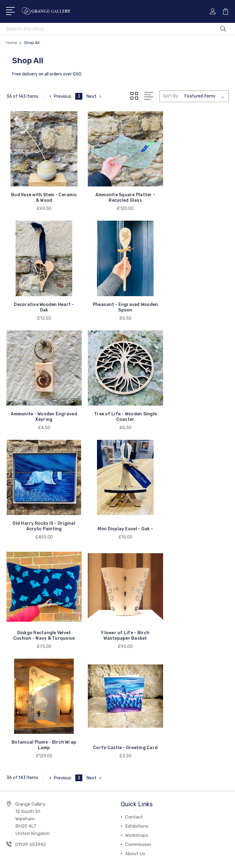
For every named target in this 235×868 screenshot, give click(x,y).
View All (19, 710)
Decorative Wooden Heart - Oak (194, 192)
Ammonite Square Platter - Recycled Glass (117, 192)
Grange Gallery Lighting (35, 664)
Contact (134, 577)
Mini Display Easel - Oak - (118, 404)
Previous (60, 96)
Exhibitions (137, 586)
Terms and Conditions (99, 828)
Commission (138, 605)
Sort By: (171, 96)
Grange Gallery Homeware (37, 655)
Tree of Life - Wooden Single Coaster (194, 297)
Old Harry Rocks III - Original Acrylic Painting (41, 401)
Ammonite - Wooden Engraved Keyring (117, 297)
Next (95, 96)
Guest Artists (25, 673)
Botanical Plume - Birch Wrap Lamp (118, 505)
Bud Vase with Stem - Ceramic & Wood (41, 192)
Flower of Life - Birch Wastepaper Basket (41, 505)
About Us (135, 614)
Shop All (19, 645)
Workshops (137, 595)
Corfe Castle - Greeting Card (194, 505)
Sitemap (143, 815)
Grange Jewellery (28, 691)
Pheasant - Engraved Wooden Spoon (41, 297)
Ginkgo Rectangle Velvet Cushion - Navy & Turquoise (194, 401)
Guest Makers (25, 682)
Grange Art (22, 701)
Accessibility (147, 828)
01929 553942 (31, 605)
